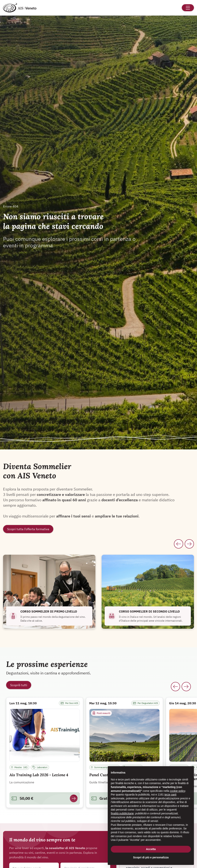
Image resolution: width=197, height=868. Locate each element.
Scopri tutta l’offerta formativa (28, 529)
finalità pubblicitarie (122, 813)
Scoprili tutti (19, 685)
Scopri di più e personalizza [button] (151, 857)
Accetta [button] (151, 849)
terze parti (170, 795)
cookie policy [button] (177, 791)
